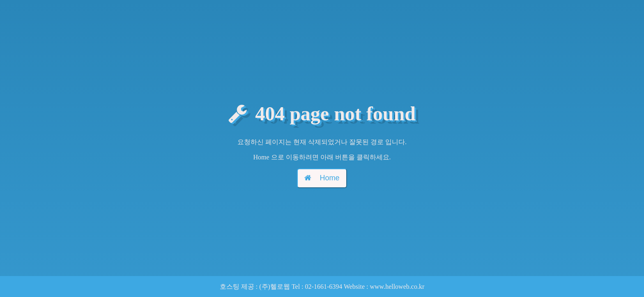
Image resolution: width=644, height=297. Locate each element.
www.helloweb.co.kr (397, 287)
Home (322, 178)
